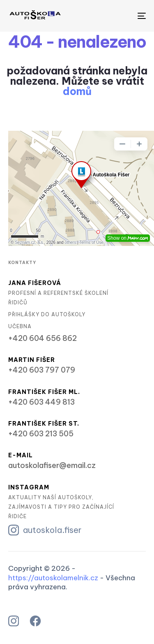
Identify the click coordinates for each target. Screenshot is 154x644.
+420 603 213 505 (41, 434)
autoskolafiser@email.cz (52, 466)
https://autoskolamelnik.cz (53, 578)
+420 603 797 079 (42, 370)
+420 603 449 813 (41, 402)
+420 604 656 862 (43, 338)
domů (77, 91)
